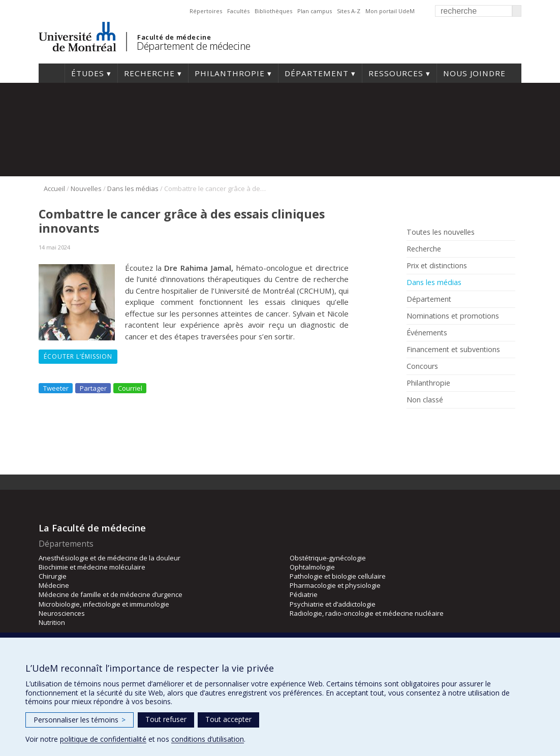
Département (317, 73)
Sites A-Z (349, 11)
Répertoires (206, 11)
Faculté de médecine (174, 37)
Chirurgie (53, 576)
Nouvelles (86, 188)
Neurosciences (62, 613)
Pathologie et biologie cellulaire (338, 576)
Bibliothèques (273, 11)
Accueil (52, 73)
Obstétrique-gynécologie (328, 558)
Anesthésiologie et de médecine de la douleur (110, 558)
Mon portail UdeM (390, 11)
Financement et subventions (453, 350)
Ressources (396, 73)
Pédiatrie (304, 594)
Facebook (413, 423)
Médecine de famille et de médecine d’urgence (111, 594)
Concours (422, 366)
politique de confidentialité (103, 739)
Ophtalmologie (312, 567)
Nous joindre (474, 73)
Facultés (238, 11)
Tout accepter (228, 719)
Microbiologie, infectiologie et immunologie (104, 604)
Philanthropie (230, 73)
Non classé (425, 400)
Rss (429, 423)
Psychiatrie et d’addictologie (333, 604)
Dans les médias (133, 188)
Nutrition (52, 622)
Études (88, 73)
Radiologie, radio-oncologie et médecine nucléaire (367, 613)
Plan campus (315, 11)
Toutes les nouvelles (441, 232)
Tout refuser (166, 719)
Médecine (54, 585)
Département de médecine (194, 46)
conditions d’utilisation (208, 739)
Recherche (149, 73)
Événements (427, 333)
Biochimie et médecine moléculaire (92, 567)
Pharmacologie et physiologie (335, 585)
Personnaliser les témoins (80, 720)
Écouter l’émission (78, 356)
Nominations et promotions (453, 316)
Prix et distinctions (437, 266)
